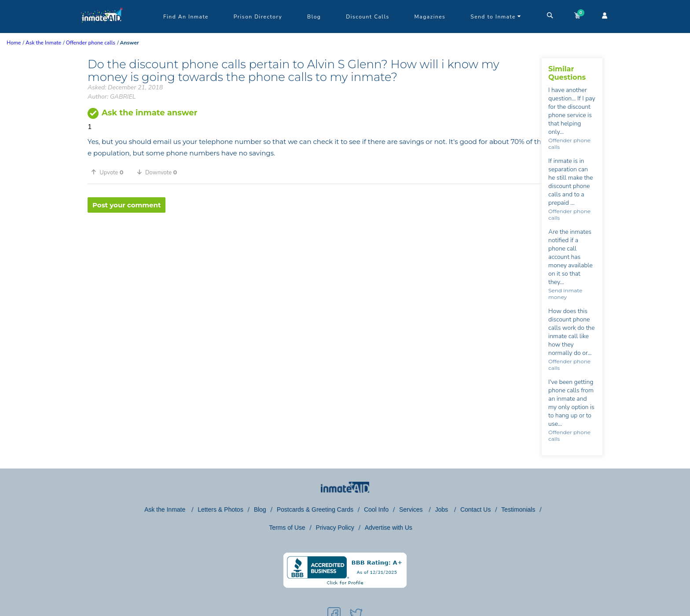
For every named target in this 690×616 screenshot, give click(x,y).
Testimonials (518, 509)
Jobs (442, 509)
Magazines (430, 17)
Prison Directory (258, 17)
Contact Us (475, 509)
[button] (110, 172)
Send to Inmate (496, 17)
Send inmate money (565, 294)
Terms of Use (287, 527)
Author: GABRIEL (112, 97)
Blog (314, 17)
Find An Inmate (186, 17)
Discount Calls (367, 17)
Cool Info (376, 509)
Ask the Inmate (166, 509)
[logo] (102, 31)
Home (14, 43)
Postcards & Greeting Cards (315, 509)
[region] (315, 241)
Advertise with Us (389, 527)
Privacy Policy (335, 527)
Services (412, 509)
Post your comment (127, 205)
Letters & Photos (220, 509)
